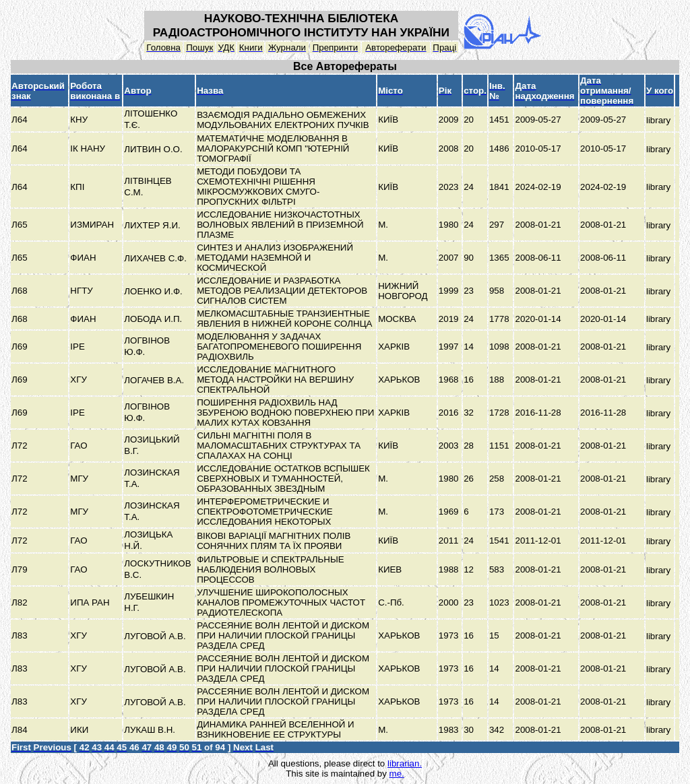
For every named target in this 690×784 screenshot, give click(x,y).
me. (397, 774)
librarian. (405, 763)
